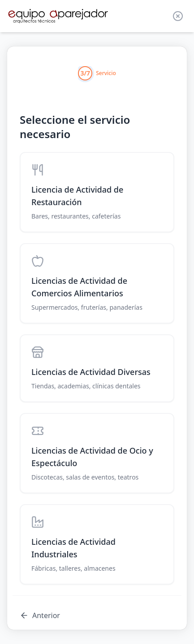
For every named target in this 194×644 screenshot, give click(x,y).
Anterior (40, 615)
